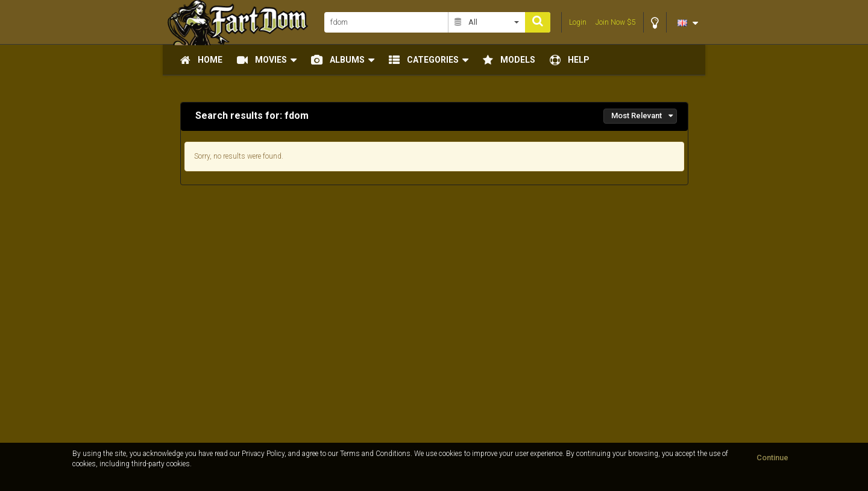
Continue (772, 458)
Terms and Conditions (375, 454)
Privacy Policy (263, 454)
